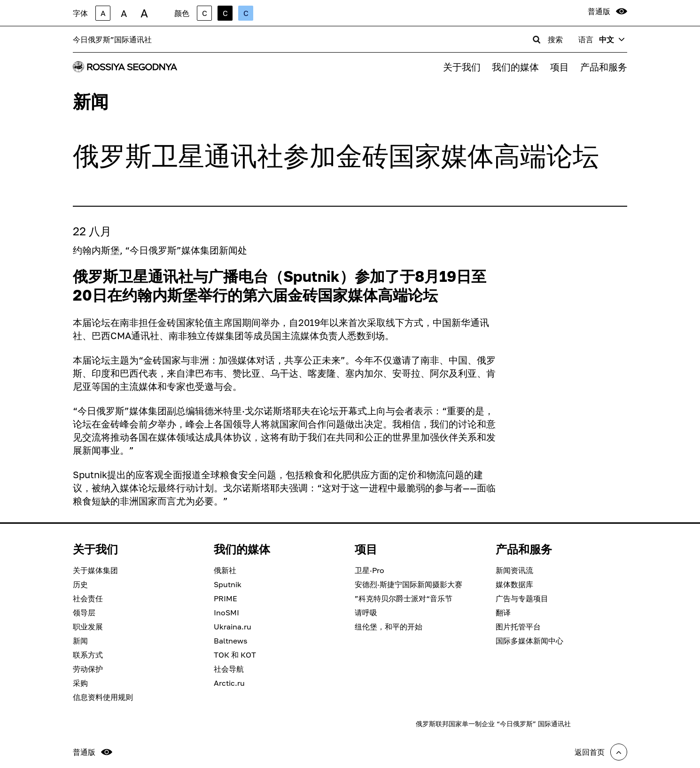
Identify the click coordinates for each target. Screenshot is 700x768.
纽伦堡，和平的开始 (389, 627)
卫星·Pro (369, 570)
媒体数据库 (514, 584)
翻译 (503, 613)
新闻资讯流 (514, 570)
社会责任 (88, 598)
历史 (80, 584)
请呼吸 (366, 613)
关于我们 (462, 67)
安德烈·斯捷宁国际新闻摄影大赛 (408, 584)
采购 (80, 683)
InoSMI (226, 613)
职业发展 (88, 627)
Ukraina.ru (233, 627)
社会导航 (229, 669)
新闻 (80, 641)
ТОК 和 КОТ (235, 655)
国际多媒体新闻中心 (529, 641)
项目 (560, 67)
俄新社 (225, 570)
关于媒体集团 (95, 570)
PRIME (226, 598)
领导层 (84, 613)
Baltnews (230, 641)
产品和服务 (604, 67)
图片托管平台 (518, 627)
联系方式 (88, 655)
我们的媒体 (515, 67)
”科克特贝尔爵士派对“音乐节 (404, 598)
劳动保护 (88, 669)
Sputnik (228, 584)
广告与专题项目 (522, 598)
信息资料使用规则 (103, 697)
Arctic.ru (229, 683)
